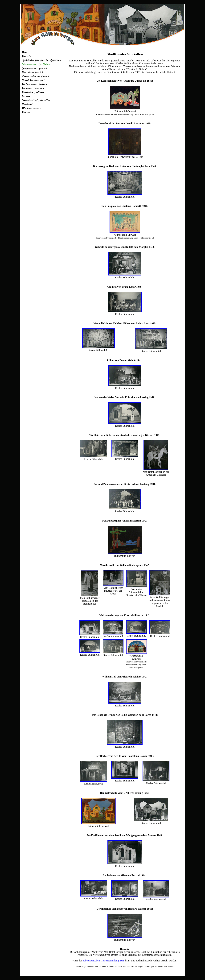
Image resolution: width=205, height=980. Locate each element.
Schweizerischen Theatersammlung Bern (103, 961)
